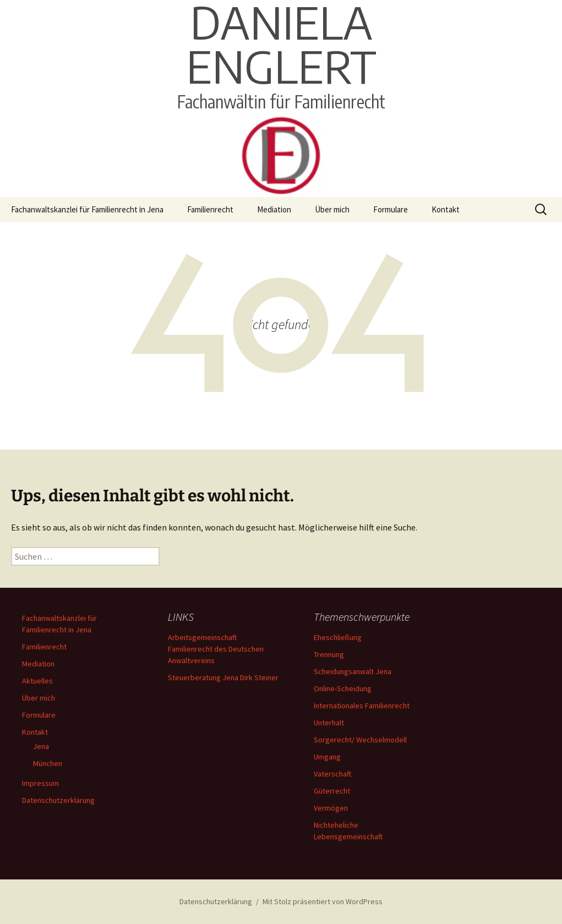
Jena (41, 746)
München (48, 763)
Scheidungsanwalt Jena (353, 671)
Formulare (391, 209)
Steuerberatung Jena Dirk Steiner (223, 677)
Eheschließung (338, 637)
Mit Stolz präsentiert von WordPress (323, 901)
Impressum (40, 783)
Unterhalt (329, 723)
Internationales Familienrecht (362, 706)
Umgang (327, 757)
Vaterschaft (332, 774)
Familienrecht (210, 209)
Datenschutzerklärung (58, 800)
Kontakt (446, 209)
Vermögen (331, 808)
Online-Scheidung (343, 688)
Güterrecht (332, 791)
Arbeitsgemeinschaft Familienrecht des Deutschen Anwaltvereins (216, 649)
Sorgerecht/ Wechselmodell (360, 740)
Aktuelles (37, 681)
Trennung (329, 654)
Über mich (332, 209)
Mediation (274, 209)
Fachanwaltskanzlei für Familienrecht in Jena (87, 209)
